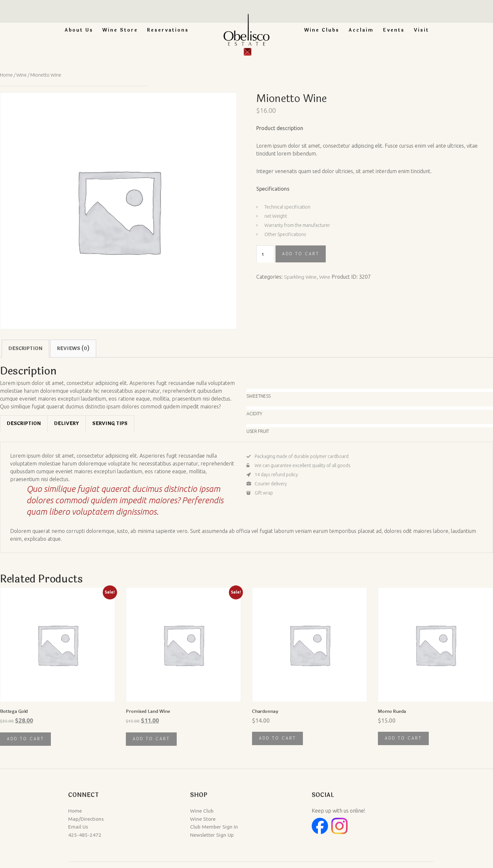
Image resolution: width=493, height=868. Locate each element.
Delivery (67, 424)
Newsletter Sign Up (204, 834)
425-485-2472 (61, 834)
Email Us (55, 826)
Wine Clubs (322, 30)
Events (394, 30)
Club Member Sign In (206, 826)
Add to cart (301, 254)
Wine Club (194, 811)
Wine (22, 75)
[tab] (24, 424)
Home (7, 75)
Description (24, 424)
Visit (421, 30)
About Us (79, 30)
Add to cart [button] (25, 739)
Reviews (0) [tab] (73, 348)
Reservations (168, 30)
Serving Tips (110, 424)
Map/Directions (63, 818)
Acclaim (361, 30)
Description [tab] (25, 348)
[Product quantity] (265, 254)
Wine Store (120, 30)
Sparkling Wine (301, 276)
